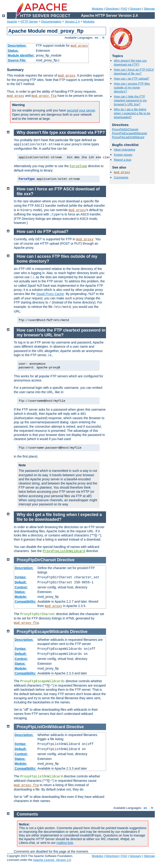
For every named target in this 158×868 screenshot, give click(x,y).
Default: (21, 582)
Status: (13, 51)
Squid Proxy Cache (50, 294)
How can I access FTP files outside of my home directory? (132, 87)
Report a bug (122, 160)
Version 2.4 (72, 21)
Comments (121, 177)
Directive (66, 560)
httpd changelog (125, 150)
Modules (97, 9)
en (97, 38)
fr (104, 38)
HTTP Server (29, 21)
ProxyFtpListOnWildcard (128, 137)
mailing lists (65, 843)
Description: (17, 46)
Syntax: (21, 577)
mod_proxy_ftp (44, 96)
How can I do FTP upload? (132, 79)
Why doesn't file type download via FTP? (130, 63)
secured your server (81, 110)
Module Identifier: (21, 55)
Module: (21, 597)
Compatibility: (25, 602)
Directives (112, 9)
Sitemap (149, 9)
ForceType (78, 166)
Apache (12, 21)
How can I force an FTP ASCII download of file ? (134, 72)
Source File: (17, 60)
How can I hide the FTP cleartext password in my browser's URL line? (130, 100)
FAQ (124, 9)
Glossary (135, 9)
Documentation (51, 21)
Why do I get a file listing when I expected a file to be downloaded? (132, 113)
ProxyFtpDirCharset (125, 129)
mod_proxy (79, 46)
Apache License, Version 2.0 (52, 860)
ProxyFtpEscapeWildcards (129, 133)
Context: (21, 587)
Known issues (123, 155)
